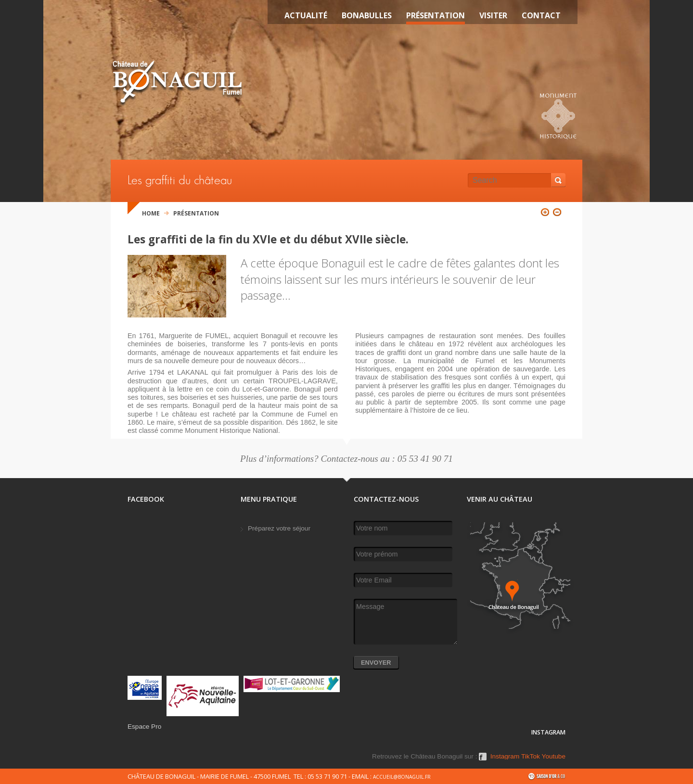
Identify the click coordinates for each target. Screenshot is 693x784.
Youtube (554, 757)
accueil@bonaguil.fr (402, 777)
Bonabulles (367, 15)
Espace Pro (144, 727)
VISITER (493, 15)
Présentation (436, 15)
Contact (541, 15)
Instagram (505, 757)
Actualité (306, 15)
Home (151, 213)
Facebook (483, 760)
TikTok (531, 757)
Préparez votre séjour (279, 528)
